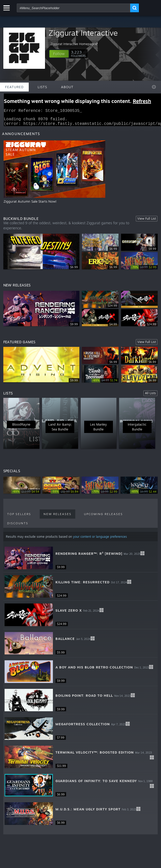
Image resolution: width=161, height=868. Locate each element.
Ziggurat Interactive (83, 33)
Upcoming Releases (103, 517)
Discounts (18, 526)
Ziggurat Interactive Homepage (75, 44)
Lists (42, 87)
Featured (14, 87)
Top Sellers (19, 517)
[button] (59, 54)
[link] (144, 270)
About (67, 87)
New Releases (57, 517)
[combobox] (74, 8)
